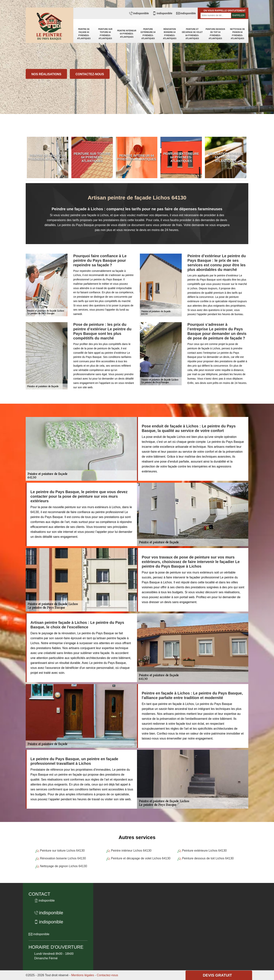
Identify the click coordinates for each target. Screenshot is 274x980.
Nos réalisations (46, 74)
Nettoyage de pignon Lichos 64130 (63, 866)
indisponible (139, 13)
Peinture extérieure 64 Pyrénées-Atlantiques (148, 34)
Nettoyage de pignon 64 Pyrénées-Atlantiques (237, 34)
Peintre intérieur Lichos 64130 (131, 851)
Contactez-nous (90, 74)
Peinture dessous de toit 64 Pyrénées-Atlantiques (215, 34)
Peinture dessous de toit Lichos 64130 (208, 858)
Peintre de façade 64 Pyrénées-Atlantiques (84, 34)
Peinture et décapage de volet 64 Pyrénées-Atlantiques (192, 34)
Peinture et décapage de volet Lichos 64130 (141, 858)
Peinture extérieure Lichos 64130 (204, 851)
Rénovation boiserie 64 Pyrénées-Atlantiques (170, 34)
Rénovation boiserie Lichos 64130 (63, 858)
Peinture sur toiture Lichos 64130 (62, 851)
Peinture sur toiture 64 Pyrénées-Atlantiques (105, 34)
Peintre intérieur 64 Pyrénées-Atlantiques (127, 34)
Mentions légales (83, 975)
